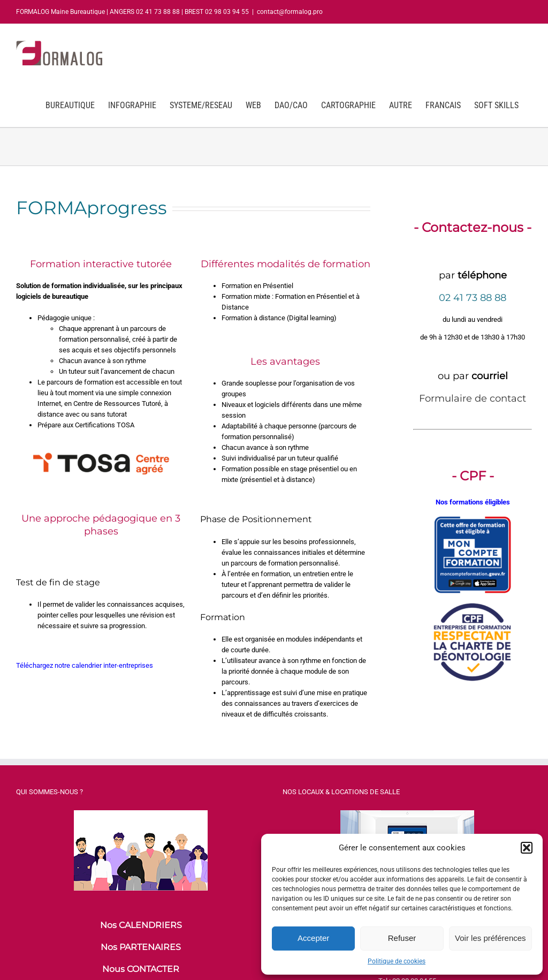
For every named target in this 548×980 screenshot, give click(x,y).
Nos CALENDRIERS (141, 925)
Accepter (313, 938)
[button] (527, 848)
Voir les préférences (490, 938)
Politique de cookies (397, 961)
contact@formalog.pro (290, 12)
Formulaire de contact (473, 398)
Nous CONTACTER (141, 969)
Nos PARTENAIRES (141, 947)
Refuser (402, 938)
